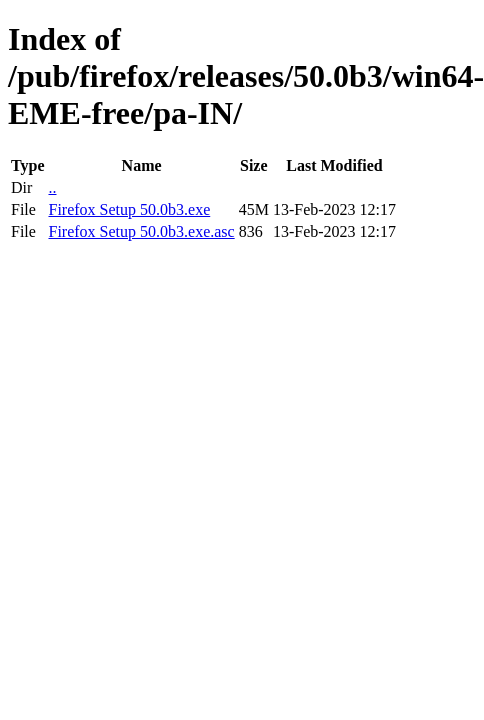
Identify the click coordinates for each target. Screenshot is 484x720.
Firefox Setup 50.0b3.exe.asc (141, 231)
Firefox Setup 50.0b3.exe (129, 209)
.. (52, 187)
